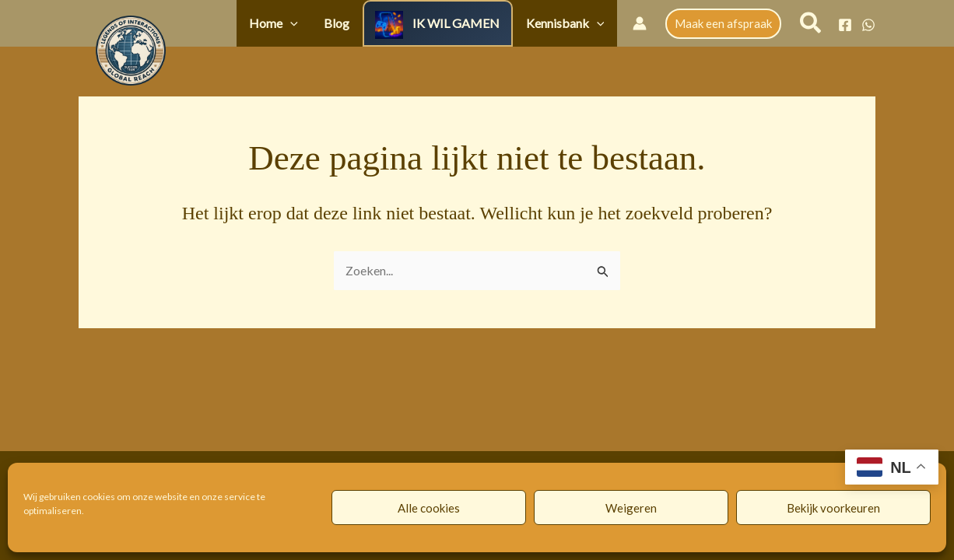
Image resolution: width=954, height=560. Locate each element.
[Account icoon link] (640, 23)
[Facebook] (845, 25)
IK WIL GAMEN (472, 23)
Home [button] (310, 23)
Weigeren (631, 508)
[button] (327, 23)
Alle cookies (429, 508)
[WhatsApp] (868, 25)
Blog (362, 23)
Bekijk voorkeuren (833, 508)
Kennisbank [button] (570, 23)
